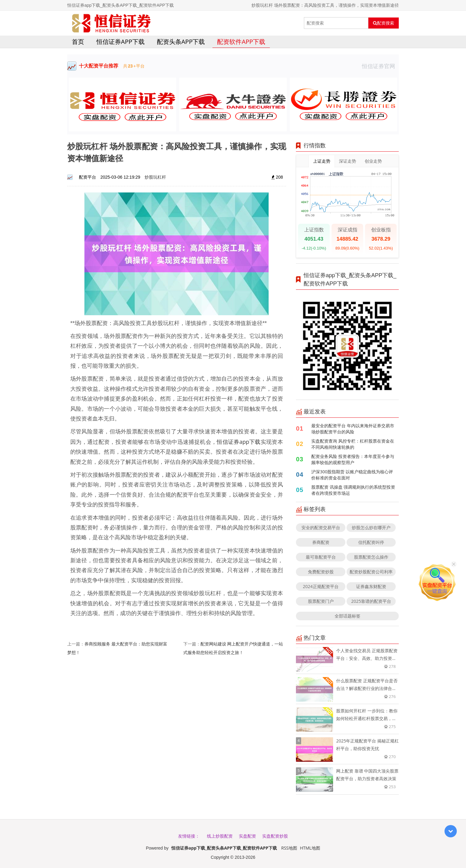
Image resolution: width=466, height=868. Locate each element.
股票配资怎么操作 (371, 557)
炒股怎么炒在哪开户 (371, 527)
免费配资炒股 (321, 572)
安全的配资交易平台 (321, 527)
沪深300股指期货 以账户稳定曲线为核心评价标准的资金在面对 (352, 475)
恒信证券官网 (380, 66)
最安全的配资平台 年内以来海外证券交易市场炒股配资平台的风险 (353, 429)
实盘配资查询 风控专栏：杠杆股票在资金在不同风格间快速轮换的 (353, 444)
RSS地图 (289, 848)
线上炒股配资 (220, 836)
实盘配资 (247, 836)
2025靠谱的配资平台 (371, 601)
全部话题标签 (348, 616)
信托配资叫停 (371, 542)
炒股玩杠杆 (155, 177)
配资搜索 (384, 23)
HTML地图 (310, 848)
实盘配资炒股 (275, 836)
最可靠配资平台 (321, 557)
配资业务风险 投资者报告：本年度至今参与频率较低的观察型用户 (353, 459)
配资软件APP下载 (241, 42)
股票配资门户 (321, 601)
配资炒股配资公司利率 (371, 572)
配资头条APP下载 (181, 42)
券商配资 (321, 542)
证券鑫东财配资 (371, 586)
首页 (78, 42)
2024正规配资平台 (321, 586)
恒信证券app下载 (120, 42)
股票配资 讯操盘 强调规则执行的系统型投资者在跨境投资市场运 (353, 490)
